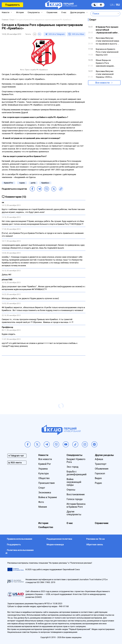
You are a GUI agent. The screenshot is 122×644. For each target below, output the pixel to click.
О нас (64, 12)
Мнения (43, 507)
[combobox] (104, 14)
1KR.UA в (56, 34)
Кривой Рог (9, 183)
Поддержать (12, 5)
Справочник (52, 12)
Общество (44, 478)
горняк (22, 183)
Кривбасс (45, 183)
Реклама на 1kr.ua (95, 539)
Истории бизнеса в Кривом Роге (76, 505)
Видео (98, 478)
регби (33, 183)
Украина (43, 469)
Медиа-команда (55, 544)
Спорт (42, 488)
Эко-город (72, 467)
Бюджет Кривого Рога (76, 461)
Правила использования (20, 539)
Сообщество (46, 527)
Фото (41, 502)
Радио (98, 483)
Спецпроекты (34, 12)
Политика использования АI (20, 552)
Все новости (102, 83)
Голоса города (75, 499)
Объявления (102, 469)
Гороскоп (100, 473)
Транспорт (101, 464)
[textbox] (104, 14)
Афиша (99, 459)
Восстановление (76, 494)
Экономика (45, 492)
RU (118, 5)
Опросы (71, 490)
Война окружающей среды (74, 482)
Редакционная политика (59, 539)
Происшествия (46, 483)
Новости (6, 12)
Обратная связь (95, 544)
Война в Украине (48, 497)
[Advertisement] (44, 375)
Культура (43, 473)
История (20, 12)
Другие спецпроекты (74, 513)
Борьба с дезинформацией (76, 473)
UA (112, 5)
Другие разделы (78, 12)
